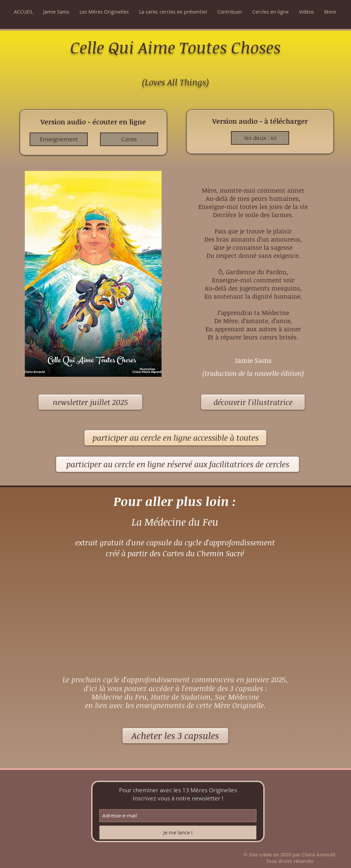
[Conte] (129, 139)
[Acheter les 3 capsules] (175, 736)
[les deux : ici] (260, 138)
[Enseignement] (59, 139)
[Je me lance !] (178, 832)
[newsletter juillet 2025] (90, 402)
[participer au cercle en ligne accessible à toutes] (175, 438)
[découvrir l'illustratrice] (253, 402)
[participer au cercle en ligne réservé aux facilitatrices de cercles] (178, 464)
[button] (56, 12)
